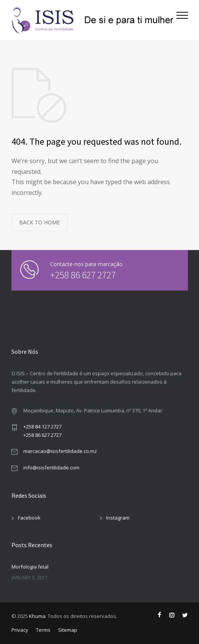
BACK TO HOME (40, 222)
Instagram (118, 518)
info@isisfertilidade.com (51, 467)
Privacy (20, 630)
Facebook (29, 518)
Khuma (37, 616)
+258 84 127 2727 (42, 427)
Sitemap (68, 630)
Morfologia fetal (30, 567)
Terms (43, 630)
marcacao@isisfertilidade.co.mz (60, 451)
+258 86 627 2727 (75, 275)
